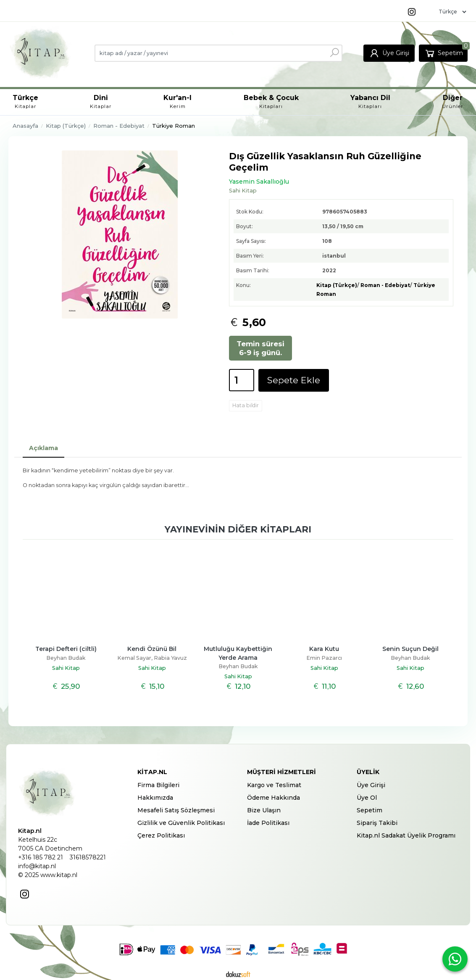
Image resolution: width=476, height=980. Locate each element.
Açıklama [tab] (43, 448)
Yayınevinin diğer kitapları (238, 529)
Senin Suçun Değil (410, 649)
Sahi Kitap (66, 668)
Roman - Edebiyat (385, 285)
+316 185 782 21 (41, 857)
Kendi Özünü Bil (152, 649)
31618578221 (88, 857)
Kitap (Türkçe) (337, 285)
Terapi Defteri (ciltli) (66, 649)
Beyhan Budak (66, 658)
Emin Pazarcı (324, 658)
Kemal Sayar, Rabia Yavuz (152, 658)
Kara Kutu (324, 649)
